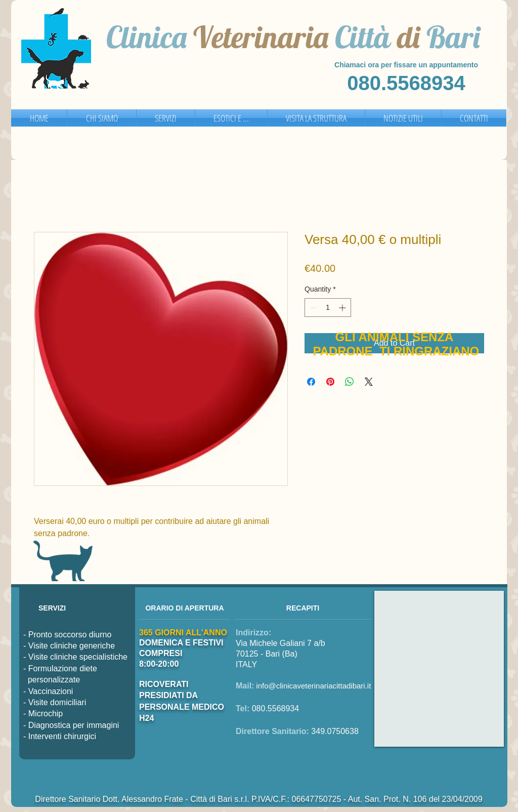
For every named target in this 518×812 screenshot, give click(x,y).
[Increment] (343, 308)
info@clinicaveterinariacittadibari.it (313, 686)
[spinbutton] (328, 308)
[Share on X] (369, 382)
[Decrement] (312, 308)
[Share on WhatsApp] (350, 382)
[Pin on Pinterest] (330, 382)
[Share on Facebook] (311, 382)
